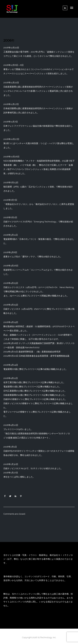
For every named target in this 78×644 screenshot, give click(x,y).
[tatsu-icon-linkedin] (65, 8)
